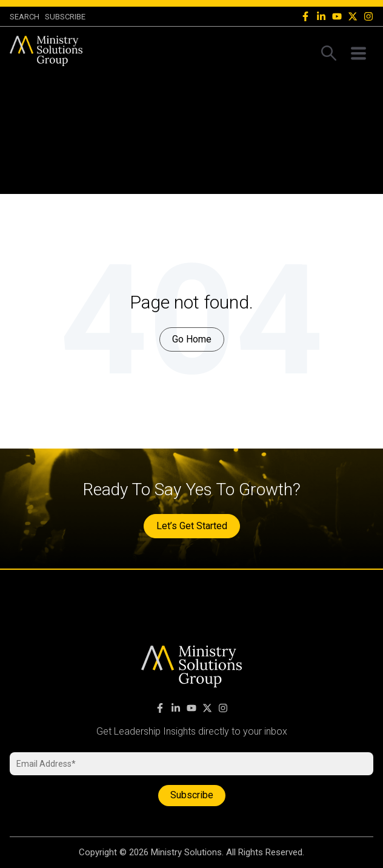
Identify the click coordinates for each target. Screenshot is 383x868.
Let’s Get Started (192, 526)
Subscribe (65, 17)
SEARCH (25, 17)
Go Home (192, 339)
